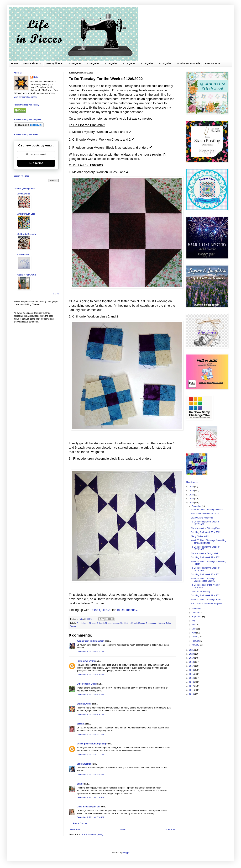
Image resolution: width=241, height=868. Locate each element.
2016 (192, 670)
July (194, 621)
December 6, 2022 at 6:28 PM (90, 695)
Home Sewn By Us (86, 661)
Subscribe (36, 163)
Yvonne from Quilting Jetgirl (90, 641)
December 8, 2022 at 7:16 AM (90, 797)
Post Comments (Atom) (92, 834)
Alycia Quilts (24, 194)
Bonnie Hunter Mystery (86, 623)
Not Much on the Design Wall (204, 553)
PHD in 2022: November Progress (207, 604)
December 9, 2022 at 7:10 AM (90, 817)
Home (14, 63)
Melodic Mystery (138, 623)
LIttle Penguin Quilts (87, 684)
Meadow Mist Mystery (122, 623)
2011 (192, 690)
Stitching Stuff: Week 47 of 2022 (206, 595)
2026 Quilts (75, 63)
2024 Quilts (111, 63)
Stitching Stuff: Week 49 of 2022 (206, 557)
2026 (192, 487)
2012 (192, 686)
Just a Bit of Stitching (201, 591)
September (197, 617)
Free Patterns (213, 63)
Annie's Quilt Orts (26, 214)
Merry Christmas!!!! (200, 536)
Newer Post (75, 829)
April (194, 633)
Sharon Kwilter (84, 704)
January (196, 645)
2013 (192, 682)
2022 (192, 503)
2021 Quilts (165, 63)
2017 (192, 666)
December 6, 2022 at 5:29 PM (90, 675)
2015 (192, 674)
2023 (192, 499)
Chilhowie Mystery (104, 623)
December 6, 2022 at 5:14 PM (90, 652)
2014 (192, 678)
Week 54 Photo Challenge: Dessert (207, 510)
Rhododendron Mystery (155, 623)
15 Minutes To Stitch (188, 63)
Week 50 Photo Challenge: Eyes (206, 600)
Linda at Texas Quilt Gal (88, 807)
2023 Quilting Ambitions (202, 518)
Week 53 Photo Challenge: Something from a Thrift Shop (209, 542)
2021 (192, 650)
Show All (56, 294)
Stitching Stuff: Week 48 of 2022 (206, 574)
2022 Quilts (147, 63)
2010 (192, 694)
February (196, 641)
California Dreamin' (27, 234)
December (197, 506)
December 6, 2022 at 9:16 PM (90, 715)
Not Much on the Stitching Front (206, 528)
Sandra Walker (84, 764)
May (194, 629)
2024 (192, 495)
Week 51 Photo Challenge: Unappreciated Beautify (203, 580)
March (195, 637)
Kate (36, 77)
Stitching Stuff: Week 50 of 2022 (206, 532)
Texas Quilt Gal (101, 610)
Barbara (80, 724)
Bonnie (80, 784)
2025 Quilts (93, 63)
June (194, 625)
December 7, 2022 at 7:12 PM (90, 755)
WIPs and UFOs (32, 63)
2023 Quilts (129, 63)
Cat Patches (23, 255)
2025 (192, 491)
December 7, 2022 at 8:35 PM (90, 775)
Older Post (170, 829)
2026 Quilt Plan (55, 63)
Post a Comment (81, 823)
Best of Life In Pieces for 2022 (205, 514)
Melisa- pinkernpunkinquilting (91, 744)
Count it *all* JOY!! (27, 275)
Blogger (126, 853)
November (197, 609)
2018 (192, 662)
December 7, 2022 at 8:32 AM (90, 735)
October (196, 613)
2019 (192, 658)
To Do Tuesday (127, 610)
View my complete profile (25, 97)
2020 (192, 654)
